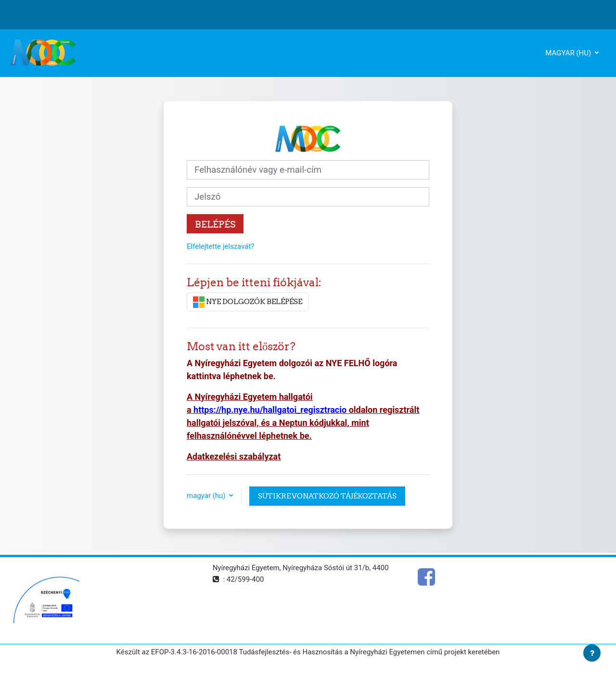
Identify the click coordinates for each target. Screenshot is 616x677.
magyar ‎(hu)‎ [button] (207, 496)
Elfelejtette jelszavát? (220, 246)
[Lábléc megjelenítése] (592, 653)
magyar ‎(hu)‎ (569, 53)
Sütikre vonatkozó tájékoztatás (327, 496)
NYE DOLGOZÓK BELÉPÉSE (248, 302)
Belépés (215, 224)
